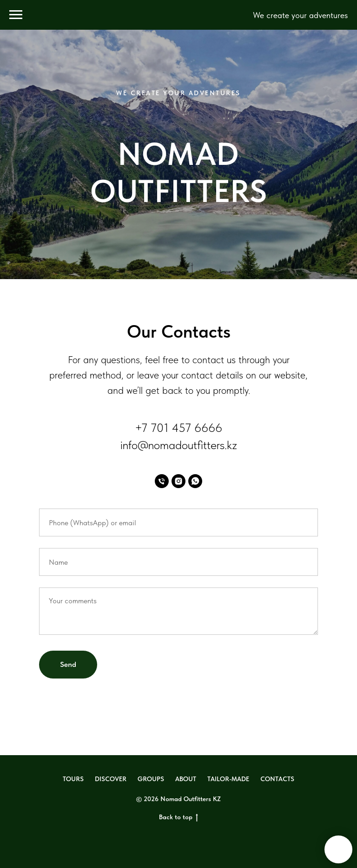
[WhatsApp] (195, 481)
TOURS (73, 779)
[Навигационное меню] (16, 15)
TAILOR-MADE (228, 779)
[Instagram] (178, 481)
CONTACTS (277, 779)
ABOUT (186, 779)
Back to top (178, 817)
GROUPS (151, 779)
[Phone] (162, 481)
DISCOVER (111, 779)
